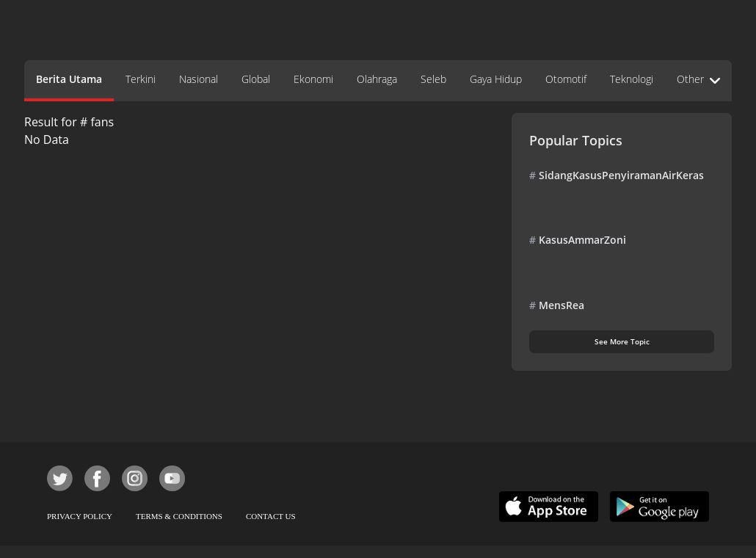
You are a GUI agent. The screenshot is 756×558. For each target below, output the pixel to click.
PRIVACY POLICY (80, 516)
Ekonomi (313, 79)
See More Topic (622, 341)
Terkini (141, 79)
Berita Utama (69, 79)
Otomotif (566, 79)
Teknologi (632, 79)
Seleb (433, 79)
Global (256, 79)
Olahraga (377, 79)
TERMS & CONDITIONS (179, 516)
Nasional (199, 79)
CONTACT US (271, 516)
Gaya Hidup (496, 79)
